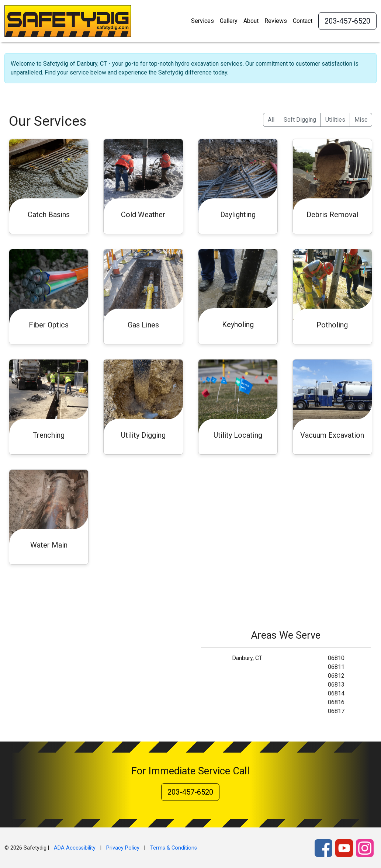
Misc (361, 120)
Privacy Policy (123, 848)
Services (202, 21)
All (271, 120)
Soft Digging (300, 120)
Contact (303, 21)
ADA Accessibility (75, 848)
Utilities (335, 120)
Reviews (276, 21)
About (251, 21)
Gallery (229, 21)
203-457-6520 (347, 21)
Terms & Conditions (174, 848)
